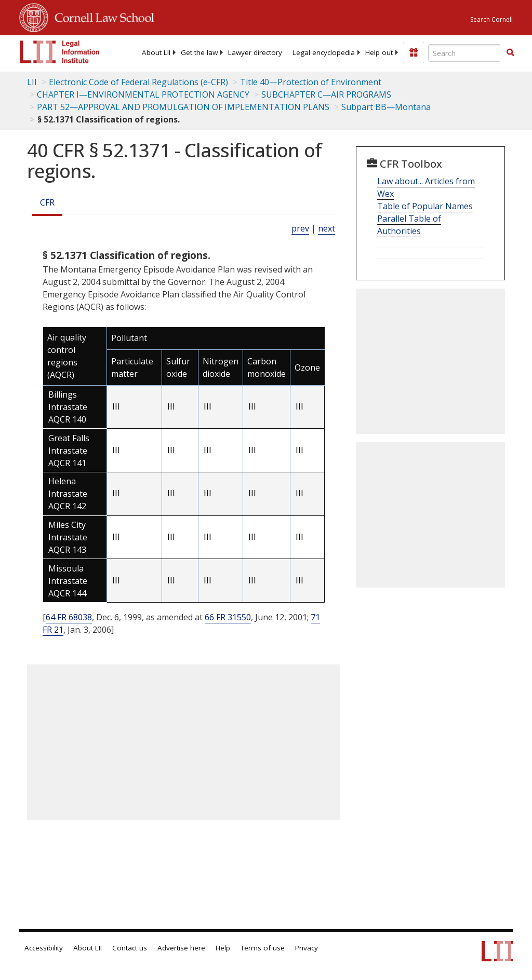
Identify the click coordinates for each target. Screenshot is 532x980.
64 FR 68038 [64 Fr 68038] (69, 617)
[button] (510, 52)
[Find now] (510, 53)
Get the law (199, 52)
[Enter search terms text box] (464, 53)
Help (223, 948)
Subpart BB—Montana (386, 107)
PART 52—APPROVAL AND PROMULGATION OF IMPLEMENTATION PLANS (183, 107)
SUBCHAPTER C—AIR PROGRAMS (326, 94)
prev (300, 228)
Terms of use (263, 948)
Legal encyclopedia (324, 52)
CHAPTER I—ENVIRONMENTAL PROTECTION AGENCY (143, 94)
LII (32, 82)
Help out (379, 52)
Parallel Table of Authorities (409, 225)
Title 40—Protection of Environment (311, 82)
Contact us (130, 948)
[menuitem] (156, 52)
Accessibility (44, 948)
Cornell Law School (101, 16)
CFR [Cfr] (47, 202)
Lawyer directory (255, 52)
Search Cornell (491, 19)
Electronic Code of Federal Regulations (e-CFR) (138, 82)
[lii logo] (60, 52)
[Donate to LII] (414, 52)
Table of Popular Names (425, 206)
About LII (156, 52)
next (327, 228)
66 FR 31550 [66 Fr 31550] (228, 617)
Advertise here (181, 948)
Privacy (307, 948)
